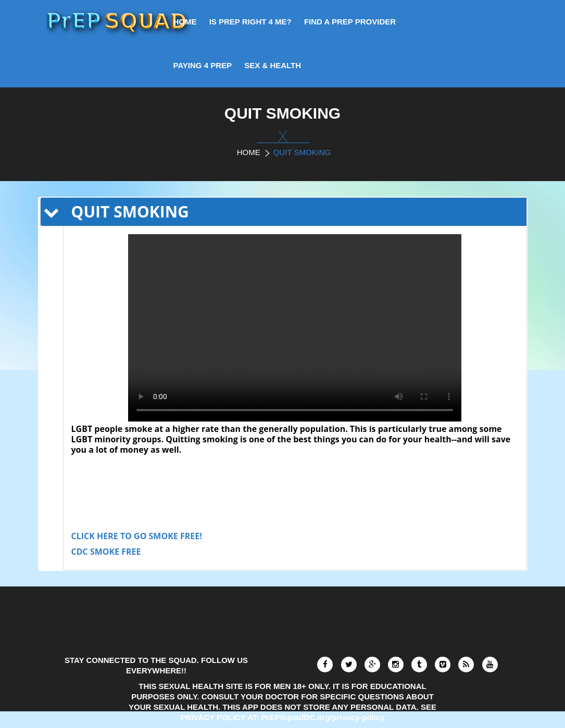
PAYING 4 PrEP (203, 65)
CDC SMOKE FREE (106, 552)
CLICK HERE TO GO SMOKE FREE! (137, 536)
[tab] (295, 212)
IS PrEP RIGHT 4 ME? (250, 22)
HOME (185, 22)
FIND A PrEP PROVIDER (350, 22)
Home (249, 152)
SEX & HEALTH (273, 65)
